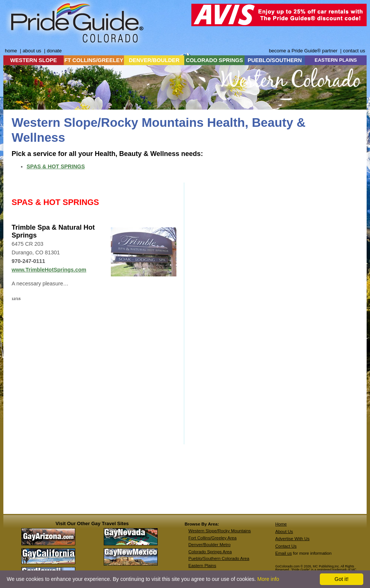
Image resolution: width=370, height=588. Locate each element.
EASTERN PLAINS (336, 60)
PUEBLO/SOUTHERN (275, 60)
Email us (283, 553)
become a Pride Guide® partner (303, 51)
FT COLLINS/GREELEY (94, 60)
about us (32, 51)
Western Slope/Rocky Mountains (220, 531)
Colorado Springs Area (210, 552)
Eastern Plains (202, 566)
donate (54, 51)
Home (281, 524)
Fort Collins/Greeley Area (213, 538)
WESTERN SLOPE (34, 60)
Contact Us (286, 546)
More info (268, 579)
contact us (354, 51)
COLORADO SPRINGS (214, 60)
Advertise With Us (292, 539)
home (11, 51)
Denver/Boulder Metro (210, 545)
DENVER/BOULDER (154, 60)
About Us (284, 532)
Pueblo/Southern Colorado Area (219, 558)
